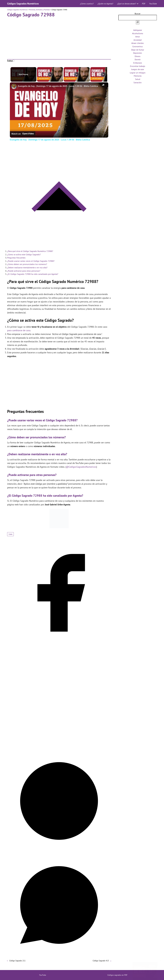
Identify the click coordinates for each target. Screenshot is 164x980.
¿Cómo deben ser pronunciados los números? (27, 264)
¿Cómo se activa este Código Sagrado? (24, 254)
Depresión (138, 53)
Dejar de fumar (138, 50)
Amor (138, 37)
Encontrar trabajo (138, 66)
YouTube (153, 4)
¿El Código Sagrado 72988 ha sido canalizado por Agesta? (33, 274)
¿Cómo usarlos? (87, 4)
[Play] (76, 74)
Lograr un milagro (138, 73)
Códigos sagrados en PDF (117, 975)
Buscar (138, 14)
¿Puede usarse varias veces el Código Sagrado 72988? (31, 261)
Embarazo (138, 63)
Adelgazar (138, 30)
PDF (144, 4)
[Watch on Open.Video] (23, 134)
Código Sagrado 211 (17, 961)
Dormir (138, 59)
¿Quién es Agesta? (105, 4)
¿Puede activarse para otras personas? (24, 271)
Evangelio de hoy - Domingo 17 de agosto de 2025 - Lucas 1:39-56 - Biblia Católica (58, 86)
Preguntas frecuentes (16, 258)
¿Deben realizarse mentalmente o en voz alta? (27, 268)
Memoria (138, 76)
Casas (10, 534)
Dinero (138, 56)
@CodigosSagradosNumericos (81, 467)
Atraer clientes (138, 43)
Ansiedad (138, 40)
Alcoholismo (138, 33)
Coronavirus (138, 46)
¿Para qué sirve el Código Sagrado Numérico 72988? (30, 251)
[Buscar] (138, 22)
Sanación (138, 82)
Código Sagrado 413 (101, 961)
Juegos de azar (138, 69)
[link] (14, 86)
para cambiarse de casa (19, 330)
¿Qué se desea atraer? (127, 4)
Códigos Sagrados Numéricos (23, 4)
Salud (138, 79)
